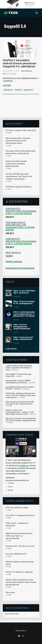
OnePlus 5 (18, 90)
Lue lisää (7, 85)
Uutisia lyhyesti (14, 124)
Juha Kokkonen (26, 71)
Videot (10, 282)
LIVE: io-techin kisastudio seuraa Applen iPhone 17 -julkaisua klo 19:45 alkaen (24, 314)
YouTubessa (24, 466)
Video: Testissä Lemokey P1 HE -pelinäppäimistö (24, 302)
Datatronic (17, 201)
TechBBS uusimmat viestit (20, 501)
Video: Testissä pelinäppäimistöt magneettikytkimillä (22, 327)
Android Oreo (8, 90)
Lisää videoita (11, 348)
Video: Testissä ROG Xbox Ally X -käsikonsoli (24, 292)
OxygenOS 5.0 (28, 90)
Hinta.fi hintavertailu (12, 614)
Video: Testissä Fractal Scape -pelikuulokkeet (23, 338)
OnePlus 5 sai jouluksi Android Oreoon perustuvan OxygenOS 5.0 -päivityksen (20, 63)
